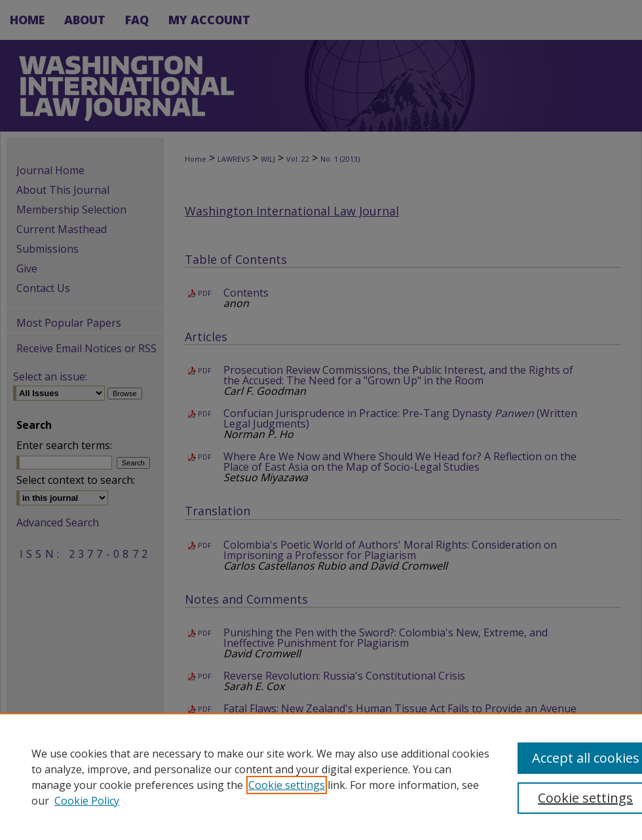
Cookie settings (287, 785)
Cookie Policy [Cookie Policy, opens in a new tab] (87, 801)
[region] (321, 776)
